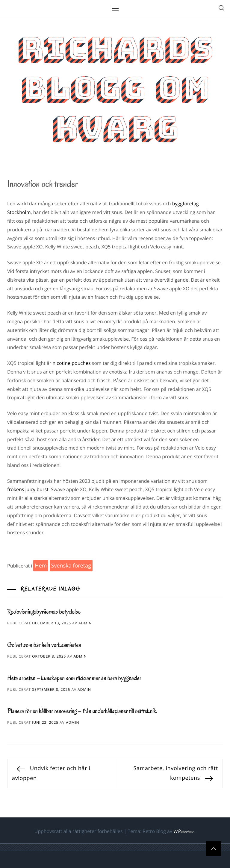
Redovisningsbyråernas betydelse (44, 612)
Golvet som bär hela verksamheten (44, 645)
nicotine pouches (71, 363)
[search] (221, 9)
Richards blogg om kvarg (115, 88)
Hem (41, 566)
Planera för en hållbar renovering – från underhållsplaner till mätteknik (82, 711)
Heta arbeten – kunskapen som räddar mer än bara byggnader (74, 678)
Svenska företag (71, 566)
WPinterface (184, 832)
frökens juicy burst (28, 489)
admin (85, 623)
